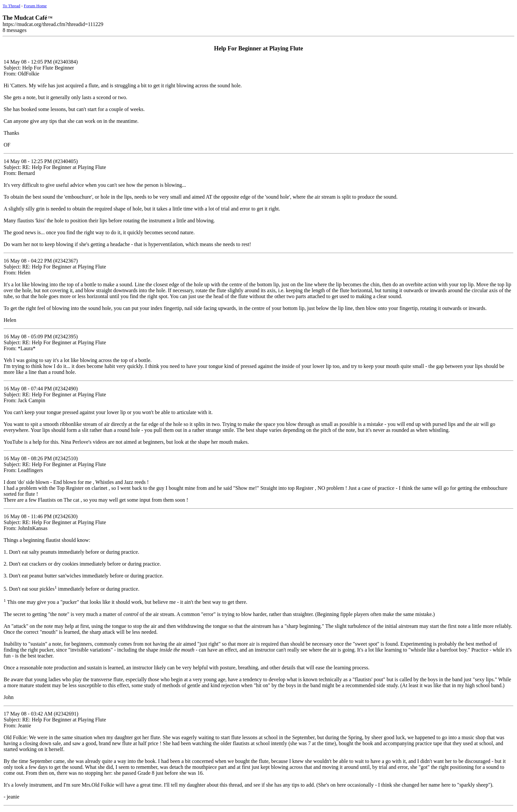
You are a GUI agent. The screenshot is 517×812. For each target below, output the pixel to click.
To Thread (11, 6)
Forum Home (35, 6)
